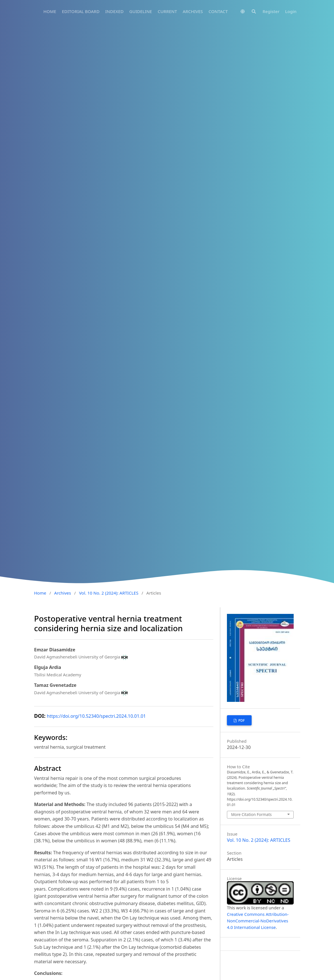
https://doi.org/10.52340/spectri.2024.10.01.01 (96, 716)
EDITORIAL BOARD (81, 11)
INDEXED (114, 11)
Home (40, 593)
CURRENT (167, 11)
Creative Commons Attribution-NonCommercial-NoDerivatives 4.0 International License (258, 921)
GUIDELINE (141, 11)
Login (291, 11)
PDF (241, 720)
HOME (50, 11)
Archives (63, 593)
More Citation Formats (251, 814)
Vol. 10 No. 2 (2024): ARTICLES (109, 593)
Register (271, 11)
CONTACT (218, 11)
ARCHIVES (193, 11)
